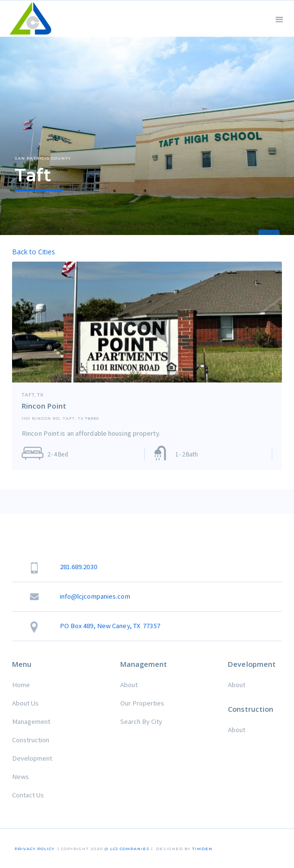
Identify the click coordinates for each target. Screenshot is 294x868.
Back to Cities (34, 252)
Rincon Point (44, 406)
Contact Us (28, 795)
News (21, 777)
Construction (31, 740)
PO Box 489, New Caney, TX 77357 (110, 626)
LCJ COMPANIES (130, 849)
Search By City (141, 721)
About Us (25, 703)
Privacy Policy (35, 849)
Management (31, 721)
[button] (280, 19)
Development (32, 758)
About (129, 685)
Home (21, 685)
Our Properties (142, 703)
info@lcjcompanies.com (95, 596)
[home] (28, 19)
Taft (28, 395)
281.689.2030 (78, 567)
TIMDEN (202, 849)
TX (41, 395)
